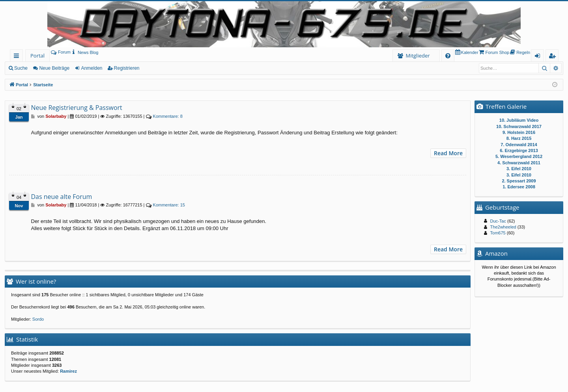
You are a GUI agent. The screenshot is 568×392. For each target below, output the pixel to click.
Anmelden (92, 68)
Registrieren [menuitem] (554, 57)
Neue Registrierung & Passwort (77, 108)
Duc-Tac (498, 221)
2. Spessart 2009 (519, 181)
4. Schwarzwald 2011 (519, 163)
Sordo (38, 319)
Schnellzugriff (18, 57)
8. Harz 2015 (519, 138)
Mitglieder (418, 56)
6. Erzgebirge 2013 (519, 150)
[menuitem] (85, 52)
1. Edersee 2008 (519, 187)
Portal (37, 56)
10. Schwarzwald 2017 (519, 126)
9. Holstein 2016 (519, 132)
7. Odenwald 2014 (519, 145)
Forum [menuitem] (61, 52)
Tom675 (498, 233)
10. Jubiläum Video (519, 120)
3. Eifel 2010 (519, 169)
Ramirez (68, 371)
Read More (448, 153)
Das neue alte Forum (62, 197)
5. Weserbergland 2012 (519, 156)
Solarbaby (56, 116)
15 (169, 205)
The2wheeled (503, 227)
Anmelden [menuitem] (540, 57)
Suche (21, 68)
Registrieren (127, 68)
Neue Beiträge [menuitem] (54, 68)
